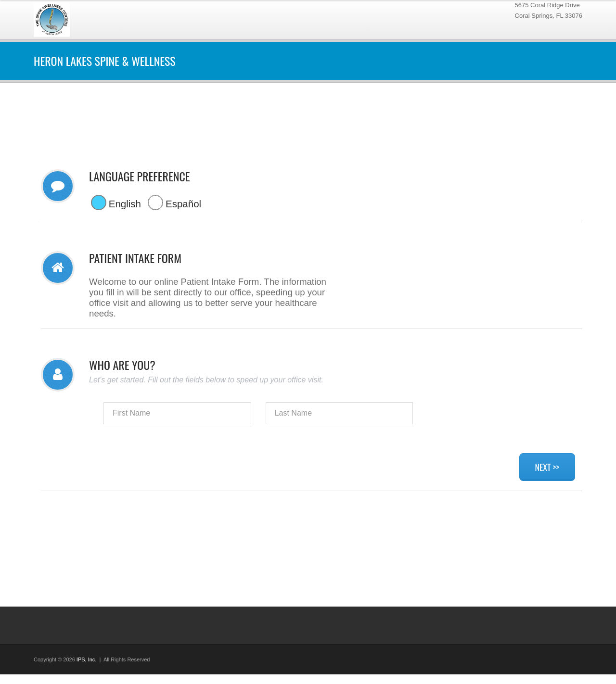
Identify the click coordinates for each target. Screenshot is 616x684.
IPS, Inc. (87, 659)
